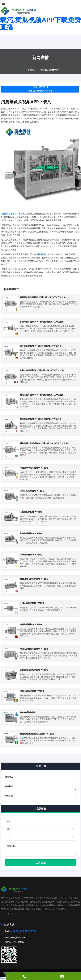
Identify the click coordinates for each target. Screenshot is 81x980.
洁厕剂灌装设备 (43, 254)
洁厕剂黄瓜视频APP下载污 (26, 102)
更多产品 (31, 70)
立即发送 (40, 863)
